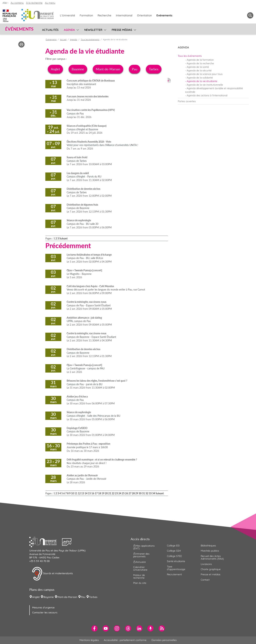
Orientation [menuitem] (144, 15)
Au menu (50, 3)
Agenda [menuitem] (69, 30)
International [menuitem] (124, 15)
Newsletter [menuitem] (93, 30)
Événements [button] (19, 29)
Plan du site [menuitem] (140, 583)
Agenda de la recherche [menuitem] (200, 63)
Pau (135, 69)
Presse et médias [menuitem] (211, 574)
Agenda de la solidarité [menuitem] (200, 78)
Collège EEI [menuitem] (173, 546)
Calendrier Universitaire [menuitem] (140, 568)
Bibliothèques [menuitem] (208, 546)
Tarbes (154, 69)
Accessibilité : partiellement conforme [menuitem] (125, 640)
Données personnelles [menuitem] (164, 640)
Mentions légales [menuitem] (89, 640)
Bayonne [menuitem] (49, 597)
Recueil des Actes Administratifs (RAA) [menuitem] (212, 557)
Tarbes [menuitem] (93, 597)
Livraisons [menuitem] (206, 564)
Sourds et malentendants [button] (52, 574)
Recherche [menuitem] (104, 15)
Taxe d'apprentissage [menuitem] (176, 568)
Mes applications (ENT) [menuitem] (144, 547)
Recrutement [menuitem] (174, 574)
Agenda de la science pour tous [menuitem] (205, 74)
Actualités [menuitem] (50, 30)
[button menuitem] (250, 15)
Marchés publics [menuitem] (210, 551)
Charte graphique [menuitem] (211, 569)
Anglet (55, 69)
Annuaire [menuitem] (139, 562)
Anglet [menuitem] (36, 597)
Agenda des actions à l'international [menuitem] (207, 95)
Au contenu (17, 3)
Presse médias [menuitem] (122, 30)
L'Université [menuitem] (67, 15)
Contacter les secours (45, 612)
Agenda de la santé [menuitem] (198, 67)
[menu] (77, 29)
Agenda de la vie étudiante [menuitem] (202, 81)
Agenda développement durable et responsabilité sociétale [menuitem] (214, 90)
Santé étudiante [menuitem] (176, 561)
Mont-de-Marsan (108, 69)
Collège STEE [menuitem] (174, 556)
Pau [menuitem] (83, 597)
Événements (51, 40)
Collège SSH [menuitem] (174, 551)
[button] (46, 541)
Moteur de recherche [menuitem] (139, 576)
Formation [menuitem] (86, 15)
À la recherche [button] (34, 3)
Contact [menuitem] (205, 580)
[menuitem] (213, 56)
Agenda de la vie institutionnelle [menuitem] (205, 85)
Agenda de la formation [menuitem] (200, 60)
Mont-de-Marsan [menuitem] (67, 597)
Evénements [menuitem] (164, 15)
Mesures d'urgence (43, 608)
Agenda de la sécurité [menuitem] (199, 70)
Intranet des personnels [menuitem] (141, 555)
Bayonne (78, 69)
